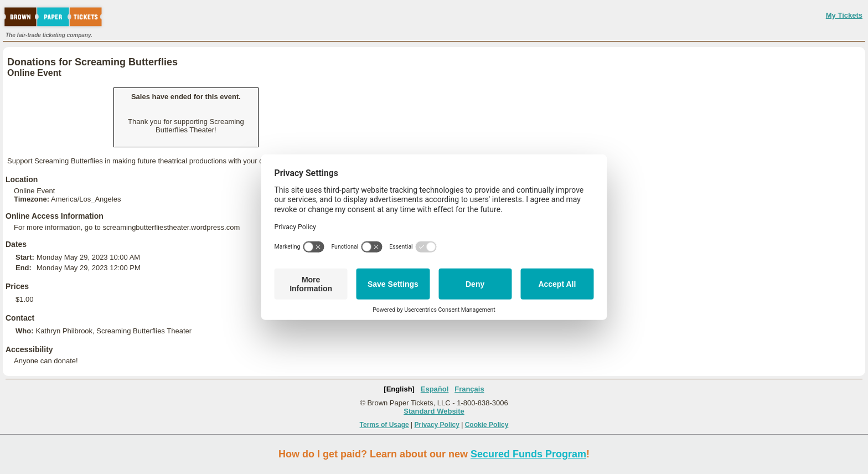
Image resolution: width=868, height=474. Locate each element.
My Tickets (844, 15)
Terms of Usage (384, 425)
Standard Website (434, 411)
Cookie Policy (487, 425)
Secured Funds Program (528, 454)
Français (469, 389)
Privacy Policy (437, 425)
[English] (399, 389)
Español (435, 389)
